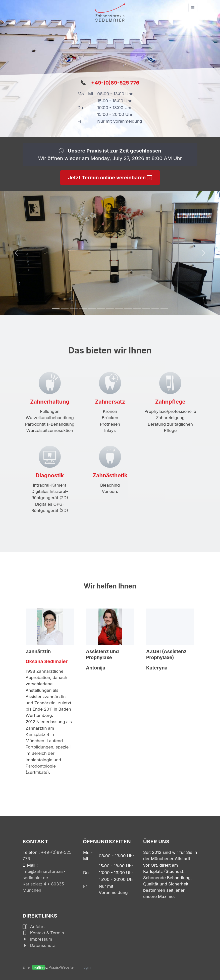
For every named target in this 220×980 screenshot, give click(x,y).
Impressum (37, 939)
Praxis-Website (61, 967)
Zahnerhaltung (50, 402)
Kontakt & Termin (43, 933)
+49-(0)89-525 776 (115, 83)
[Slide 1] (56, 308)
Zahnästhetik (110, 475)
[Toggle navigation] (193, 8)
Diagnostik (50, 475)
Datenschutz (39, 945)
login (87, 967)
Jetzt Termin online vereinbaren (110, 178)
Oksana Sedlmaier (47, 662)
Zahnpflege (170, 402)
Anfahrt (34, 927)
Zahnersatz (110, 402)
